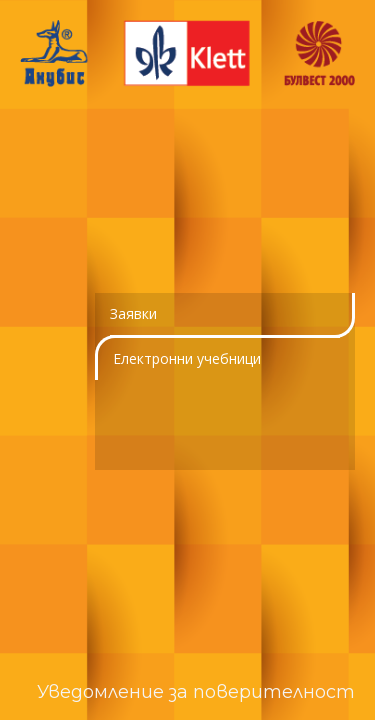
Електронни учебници (187, 358)
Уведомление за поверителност (196, 692)
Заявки (133, 313)
